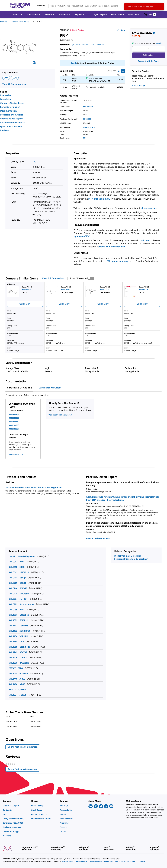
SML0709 (13, 583)
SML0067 (13, 562)
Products (4, 22)
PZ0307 (12, 668)
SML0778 (13, 594)
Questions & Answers (11, 126)
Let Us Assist (139, 86)
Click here (144, 240)
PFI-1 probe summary (99, 199)
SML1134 (13, 636)
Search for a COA (16, 454)
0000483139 (14, 414)
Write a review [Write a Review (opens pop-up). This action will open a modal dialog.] (83, 44)
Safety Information (10, 107)
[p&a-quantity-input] (149, 49)
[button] (100, 15)
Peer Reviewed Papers (12, 119)
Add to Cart (149, 55)
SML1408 (13, 674)
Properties (6, 95)
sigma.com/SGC (82, 236)
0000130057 (14, 429)
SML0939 (13, 610)
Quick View (25, 304)
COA (6, 78)
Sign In (74, 63)
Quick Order (133, 14)
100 (84, 138)
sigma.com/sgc (149, 208)
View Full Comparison (53, 278)
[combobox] (84, 6)
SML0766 (13, 588)
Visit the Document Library (60, 415)
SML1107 (13, 626)
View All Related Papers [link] (98, 538)
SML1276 (13, 663)
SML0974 (13, 599)
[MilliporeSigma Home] (20, 6)
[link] (16, 806)
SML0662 (13, 572)
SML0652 (13, 567)
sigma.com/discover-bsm (112, 247)
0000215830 (14, 422)
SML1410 (13, 679)
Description (6, 99)
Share (121, 30)
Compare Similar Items (12, 103)
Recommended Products (13, 123)
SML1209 (13, 647)
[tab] (6, 22)
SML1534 (13, 695)
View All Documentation (15, 84)
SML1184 (13, 642)
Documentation (9, 111)
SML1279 (13, 658)
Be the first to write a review (23, 770)
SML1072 (13, 620)
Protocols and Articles (12, 115)
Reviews (4, 130)
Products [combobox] (41, 6)
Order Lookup (117, 14)
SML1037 (13, 615)
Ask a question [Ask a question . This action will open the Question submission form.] (97, 44)
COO (15, 78)
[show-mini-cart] (150, 15)
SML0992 (13, 604)
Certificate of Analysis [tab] (20, 388)
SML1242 (13, 652)
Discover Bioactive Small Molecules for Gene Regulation (34, 487)
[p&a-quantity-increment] (163, 49)
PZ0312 (12, 689)
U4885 (12, 556)
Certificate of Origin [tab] (50, 388)
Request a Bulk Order (149, 61)
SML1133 (13, 631)
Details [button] (159, 43)
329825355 (87, 119)
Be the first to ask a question (23, 747)
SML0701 (13, 578)
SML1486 (13, 684)
